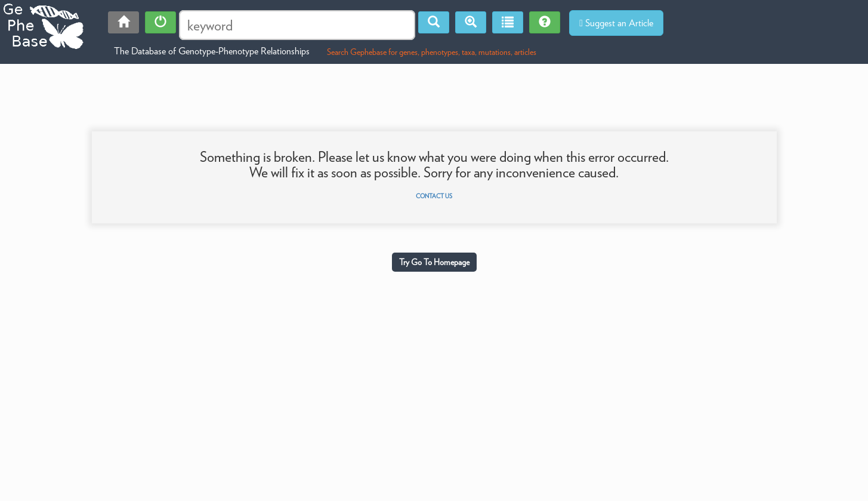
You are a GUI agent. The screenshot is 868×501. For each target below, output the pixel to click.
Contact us (434, 196)
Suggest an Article (616, 23)
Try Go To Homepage (434, 262)
